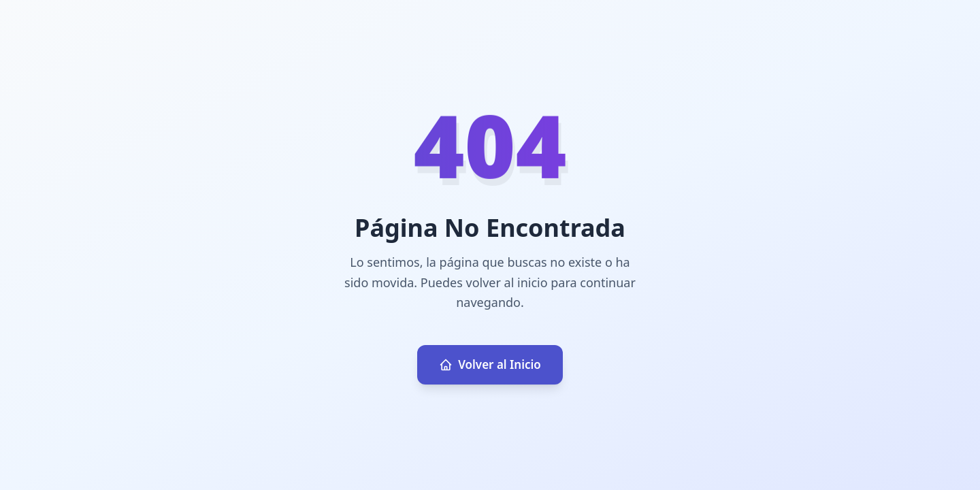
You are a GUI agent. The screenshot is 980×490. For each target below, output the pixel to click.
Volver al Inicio (490, 364)
